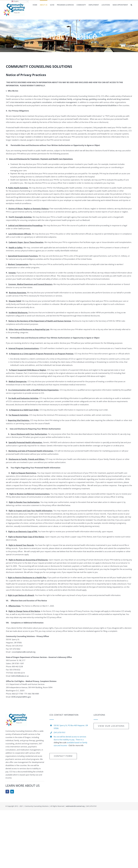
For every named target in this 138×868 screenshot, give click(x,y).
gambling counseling (98, 99)
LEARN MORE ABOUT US (23, 786)
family (70, 99)
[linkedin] (12, 792)
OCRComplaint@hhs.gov (21, 697)
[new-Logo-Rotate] (16, 714)
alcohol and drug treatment (118, 99)
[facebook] (7, 792)
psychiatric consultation (42, 102)
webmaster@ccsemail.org (75, 806)
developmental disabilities (106, 105)
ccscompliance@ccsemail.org (24, 652)
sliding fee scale (60, 743)
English (15, 1)
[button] (131, 5)
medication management (67, 102)
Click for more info (76, 745)
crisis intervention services (21, 102)
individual (62, 99)
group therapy (82, 99)
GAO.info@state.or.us (20, 676)
